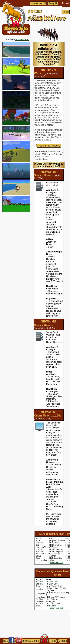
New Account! (38, 3)
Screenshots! (22, 40)
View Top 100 (56, 563)
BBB (6, 641)
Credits (63, 641)
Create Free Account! (49, 146)
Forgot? (53, 3)
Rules (53, 641)
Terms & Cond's (31, 641)
